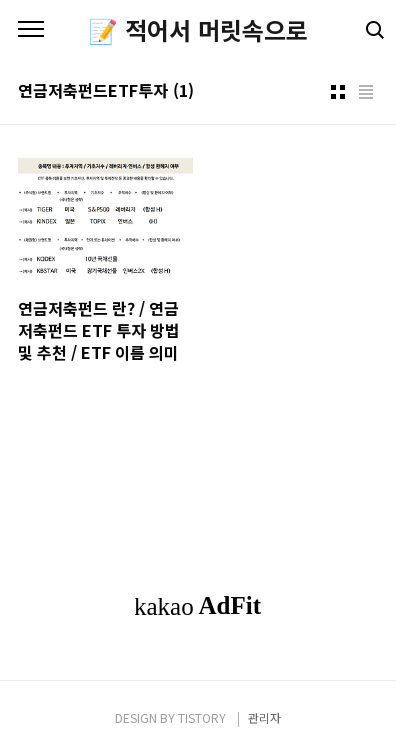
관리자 (264, 717)
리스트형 (366, 92)
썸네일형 (338, 92)
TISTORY (202, 717)
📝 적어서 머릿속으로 (198, 30)
